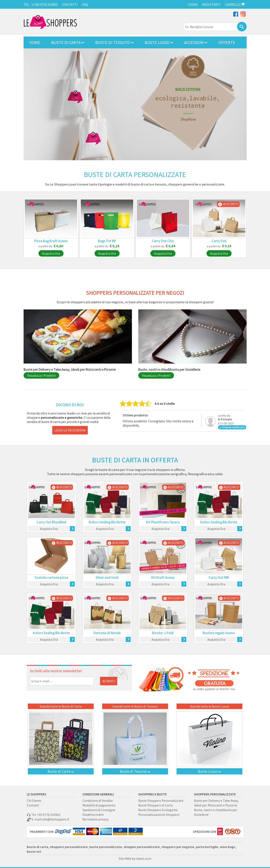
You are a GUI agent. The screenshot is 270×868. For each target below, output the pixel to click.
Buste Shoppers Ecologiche (158, 810)
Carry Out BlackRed (51, 522)
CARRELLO (235, 4)
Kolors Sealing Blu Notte (107, 522)
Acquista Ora (51, 253)
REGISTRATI (211, 4)
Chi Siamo (34, 801)
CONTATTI (70, 4)
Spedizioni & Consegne (99, 810)
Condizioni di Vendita (98, 801)
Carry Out (219, 241)
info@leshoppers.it (55, 819)
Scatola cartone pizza (51, 577)
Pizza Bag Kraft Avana (51, 241)
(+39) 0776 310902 (45, 4)
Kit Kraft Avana (163, 577)
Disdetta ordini (93, 815)
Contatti (33, 805)
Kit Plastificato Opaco (163, 522)
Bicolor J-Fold (163, 633)
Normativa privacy (95, 819)
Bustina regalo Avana (219, 633)
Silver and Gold (107, 577)
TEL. (27, 4)
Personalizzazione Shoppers (159, 815)
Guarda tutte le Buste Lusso (209, 706)
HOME (35, 42)
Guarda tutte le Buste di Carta (61, 706)
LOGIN (193, 4)
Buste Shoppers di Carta (155, 805)
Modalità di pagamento (99, 805)
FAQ (85, 4)
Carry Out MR (219, 577)
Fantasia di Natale (107, 633)
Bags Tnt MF (107, 241)
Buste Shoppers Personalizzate (161, 801)
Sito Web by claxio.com (135, 858)
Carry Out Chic (163, 241)
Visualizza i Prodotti (41, 375)
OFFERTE (227, 42)
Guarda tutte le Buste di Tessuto (135, 706)
